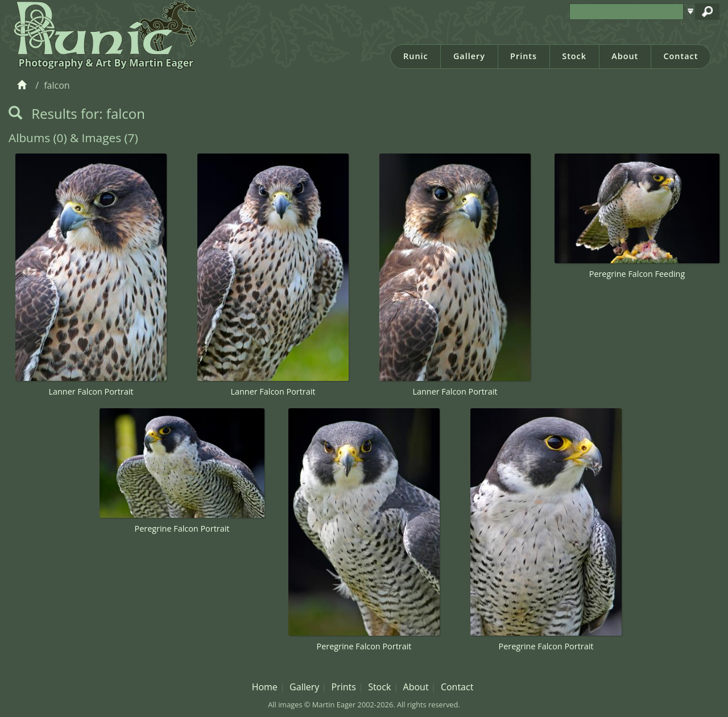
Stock (574, 56)
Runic (416, 56)
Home (265, 687)
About (625, 56)
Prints (524, 56)
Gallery (469, 56)
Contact (681, 56)
